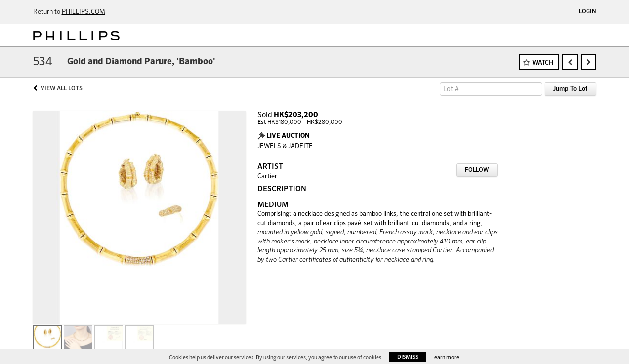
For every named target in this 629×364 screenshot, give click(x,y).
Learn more (445, 357)
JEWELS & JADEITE (285, 146)
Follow (477, 170)
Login (587, 12)
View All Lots (62, 89)
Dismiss (408, 357)
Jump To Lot (570, 89)
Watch (543, 63)
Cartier (267, 177)
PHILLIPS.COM (84, 12)
